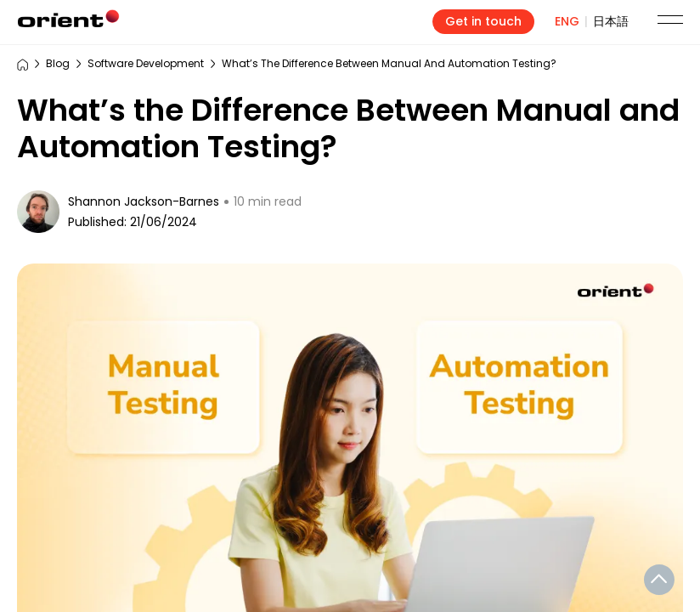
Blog (58, 63)
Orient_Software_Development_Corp (69, 18)
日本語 (611, 21)
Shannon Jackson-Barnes (144, 201)
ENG (567, 21)
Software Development (146, 63)
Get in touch (483, 21)
